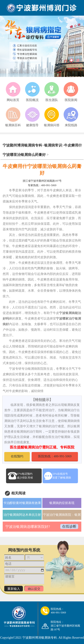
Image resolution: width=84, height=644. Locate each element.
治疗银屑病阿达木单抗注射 (22, 515)
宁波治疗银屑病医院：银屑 (62, 515)
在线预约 (17, 456)
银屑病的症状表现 (62, 503)
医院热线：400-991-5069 (55, 456)
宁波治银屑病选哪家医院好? (28, 527)
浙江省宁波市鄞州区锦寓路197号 (42, 181)
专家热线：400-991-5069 (42, 185)
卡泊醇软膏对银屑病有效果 (22, 503)
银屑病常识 (53, 145)
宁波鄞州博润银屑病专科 (22, 145)
